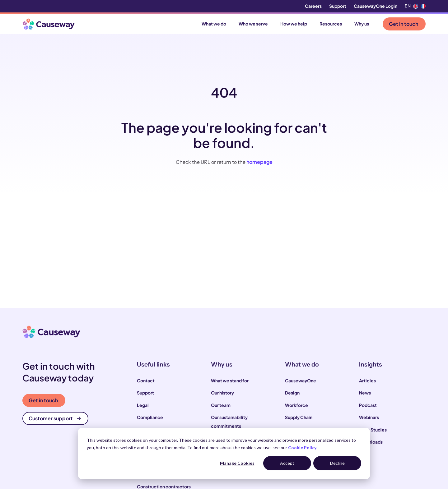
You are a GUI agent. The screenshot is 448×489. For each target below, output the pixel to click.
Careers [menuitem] (313, 6)
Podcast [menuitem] (368, 405)
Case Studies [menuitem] (373, 430)
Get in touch (404, 24)
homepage (259, 162)
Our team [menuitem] (221, 405)
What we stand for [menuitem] (230, 381)
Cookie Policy (302, 447)
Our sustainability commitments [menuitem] (229, 422)
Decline (337, 463)
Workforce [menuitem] (296, 405)
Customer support (55, 418)
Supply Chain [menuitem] (299, 417)
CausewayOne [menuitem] (301, 381)
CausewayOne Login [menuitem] (376, 6)
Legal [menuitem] (143, 405)
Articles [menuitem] (367, 381)
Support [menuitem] (338, 6)
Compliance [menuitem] (150, 417)
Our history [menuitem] (222, 393)
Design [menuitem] (292, 393)
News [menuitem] (365, 393)
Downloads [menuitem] (371, 442)
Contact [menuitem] (146, 381)
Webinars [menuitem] (369, 417)
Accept (287, 463)
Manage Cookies (237, 463)
